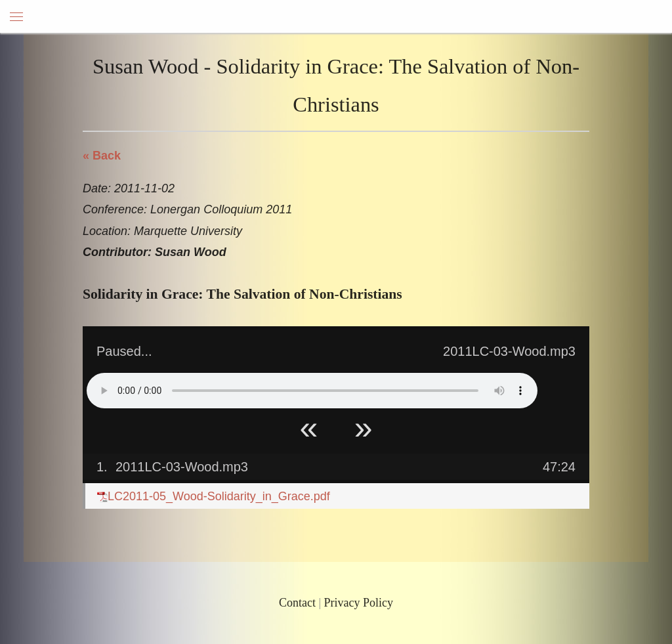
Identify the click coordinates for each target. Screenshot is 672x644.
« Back (102, 156)
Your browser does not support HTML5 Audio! (312, 391)
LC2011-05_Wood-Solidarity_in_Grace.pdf (214, 496)
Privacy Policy (359, 603)
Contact (297, 603)
